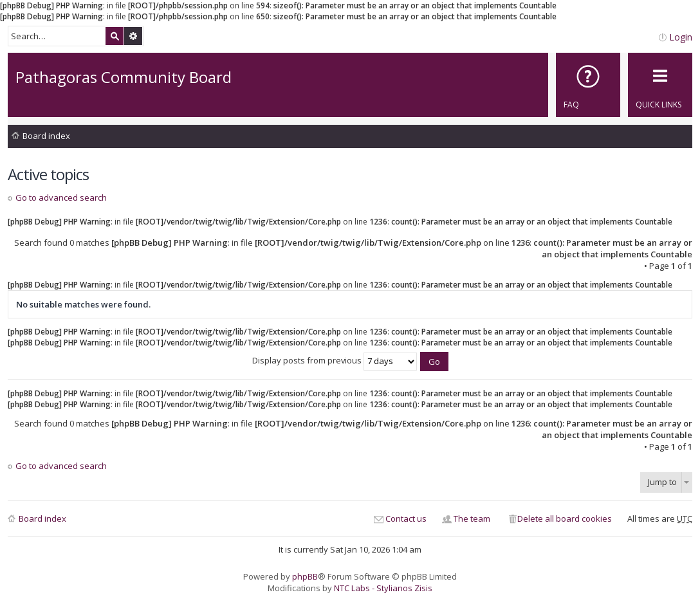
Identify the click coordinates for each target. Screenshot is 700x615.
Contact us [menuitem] (406, 519)
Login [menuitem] (681, 37)
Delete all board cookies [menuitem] (565, 519)
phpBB (305, 576)
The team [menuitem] (472, 519)
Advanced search (133, 36)
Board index (46, 136)
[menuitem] (588, 85)
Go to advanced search (61, 197)
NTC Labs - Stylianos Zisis (383, 588)
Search (115, 36)
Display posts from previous (335, 360)
